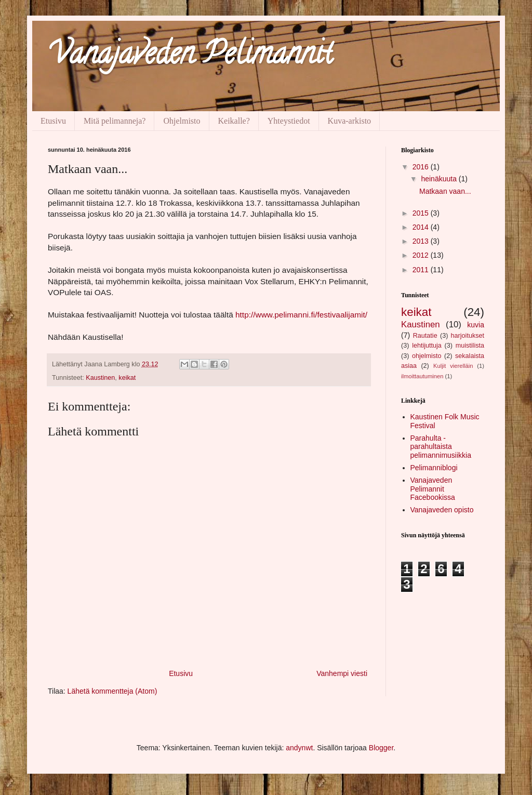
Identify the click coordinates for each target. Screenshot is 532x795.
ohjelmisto (427, 356)
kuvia (476, 325)
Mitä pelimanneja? (115, 121)
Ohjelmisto (182, 121)
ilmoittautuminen (422, 376)
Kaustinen (100, 378)
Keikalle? (234, 121)
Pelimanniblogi (434, 468)
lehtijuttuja (427, 346)
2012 (422, 255)
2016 (422, 167)
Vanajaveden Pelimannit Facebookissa (433, 489)
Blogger (381, 748)
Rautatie (425, 336)
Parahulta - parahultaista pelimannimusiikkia (441, 447)
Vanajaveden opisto (442, 510)
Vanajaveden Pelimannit (190, 57)
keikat (127, 378)
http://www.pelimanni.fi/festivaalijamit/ (301, 315)
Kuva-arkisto (350, 121)
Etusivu (53, 121)
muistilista (470, 346)
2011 (422, 270)
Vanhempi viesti (342, 673)
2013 (422, 241)
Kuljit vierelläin (453, 366)
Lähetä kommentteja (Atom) (112, 691)
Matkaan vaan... (445, 191)
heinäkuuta (440, 179)
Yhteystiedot (289, 121)
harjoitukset (468, 336)
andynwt (299, 748)
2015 (422, 213)
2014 (422, 227)
